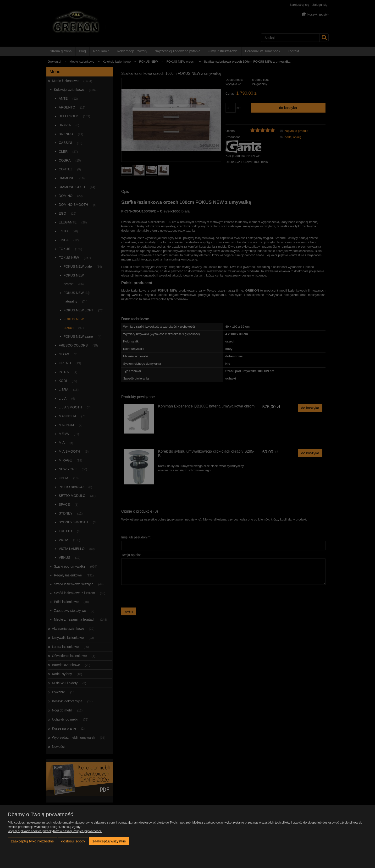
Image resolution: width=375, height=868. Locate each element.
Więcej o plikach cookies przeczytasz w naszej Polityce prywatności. (55, 831)
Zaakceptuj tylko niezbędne (32, 841)
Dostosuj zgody (73, 841)
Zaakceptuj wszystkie (109, 841)
